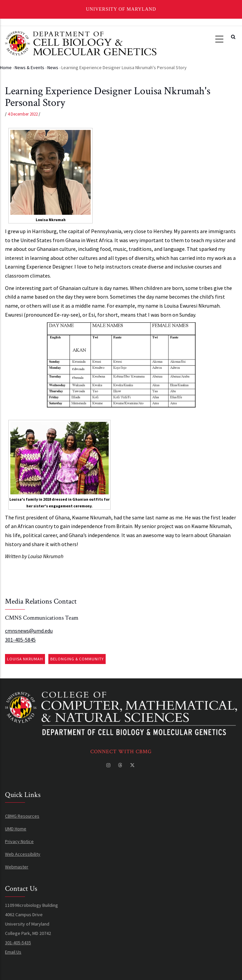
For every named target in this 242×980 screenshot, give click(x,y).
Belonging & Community (77, 659)
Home (6, 67)
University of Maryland (121, 9)
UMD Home (16, 829)
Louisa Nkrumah (25, 659)
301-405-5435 (18, 943)
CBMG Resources (22, 816)
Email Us (13, 952)
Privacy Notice (19, 841)
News (53, 67)
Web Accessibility (23, 854)
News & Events (29, 67)
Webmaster (17, 867)
